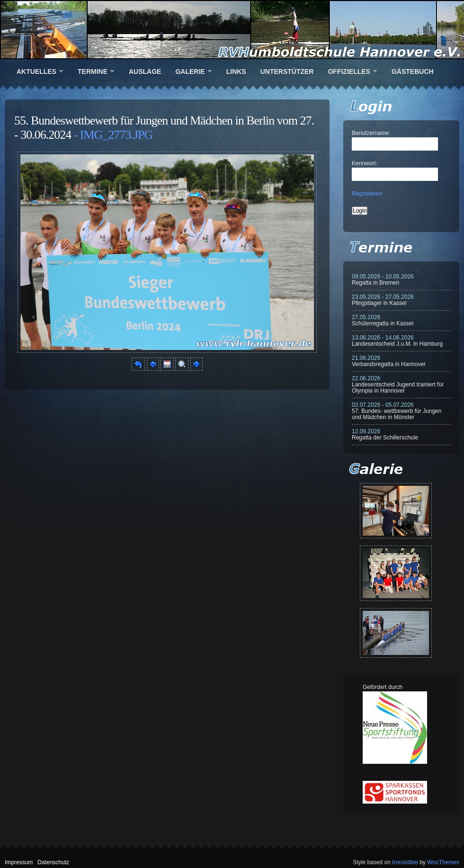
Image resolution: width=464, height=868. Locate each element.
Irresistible (405, 862)
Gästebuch (413, 72)
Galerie (190, 72)
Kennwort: (365, 163)
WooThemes (443, 862)
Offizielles (349, 72)
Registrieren (367, 194)
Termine (93, 72)
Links (236, 72)
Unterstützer (287, 72)
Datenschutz (53, 862)
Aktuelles (36, 72)
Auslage (145, 72)
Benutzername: (371, 133)
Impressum (19, 862)
